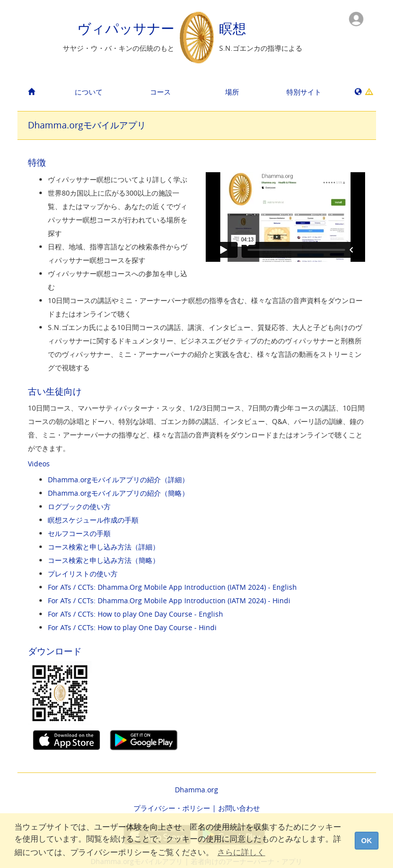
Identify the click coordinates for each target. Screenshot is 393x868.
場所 (232, 92)
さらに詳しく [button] (241, 852)
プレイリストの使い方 (83, 574)
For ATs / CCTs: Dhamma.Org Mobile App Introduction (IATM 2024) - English (172, 587)
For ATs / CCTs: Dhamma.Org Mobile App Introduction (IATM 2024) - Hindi (169, 600)
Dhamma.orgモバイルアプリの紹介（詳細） (118, 480)
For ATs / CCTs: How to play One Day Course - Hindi (132, 627)
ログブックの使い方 (79, 506)
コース (160, 92)
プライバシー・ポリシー (172, 808)
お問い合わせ (239, 808)
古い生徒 (46, 391)
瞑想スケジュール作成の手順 (93, 520)
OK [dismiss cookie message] (367, 841)
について (89, 92)
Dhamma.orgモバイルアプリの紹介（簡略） (118, 493)
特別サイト (304, 92)
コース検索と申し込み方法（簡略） (104, 560)
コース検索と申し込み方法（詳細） (104, 547)
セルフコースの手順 (79, 533)
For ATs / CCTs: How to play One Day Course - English (135, 614)
